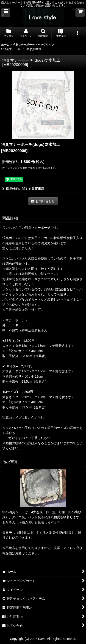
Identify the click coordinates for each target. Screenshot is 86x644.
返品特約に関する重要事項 (23, 189)
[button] (6, 13)
